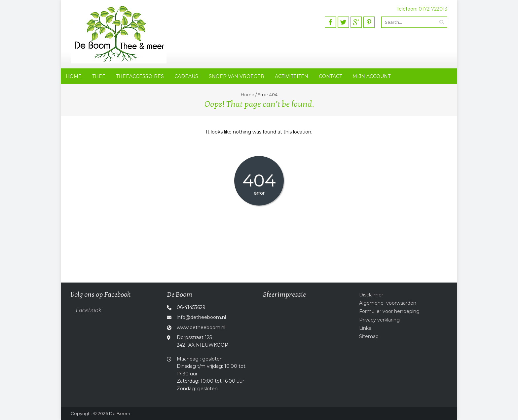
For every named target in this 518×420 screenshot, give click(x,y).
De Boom (120, 413)
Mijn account (371, 76)
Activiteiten (292, 76)
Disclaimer (371, 295)
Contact (330, 76)
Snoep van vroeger (237, 76)
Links (365, 328)
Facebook (88, 310)
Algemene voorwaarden (388, 303)
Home (74, 76)
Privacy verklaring (379, 320)
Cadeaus (186, 76)
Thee (99, 76)
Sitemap (369, 336)
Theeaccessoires (140, 76)
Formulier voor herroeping (389, 311)
